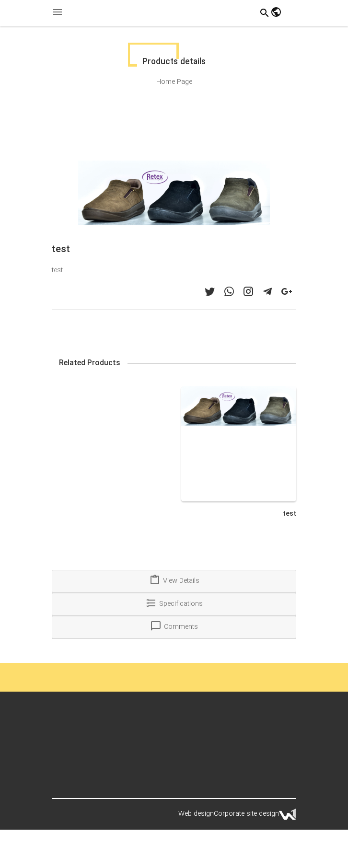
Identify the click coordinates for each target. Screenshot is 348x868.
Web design (196, 814)
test (290, 514)
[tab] (174, 581)
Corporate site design (246, 814)
